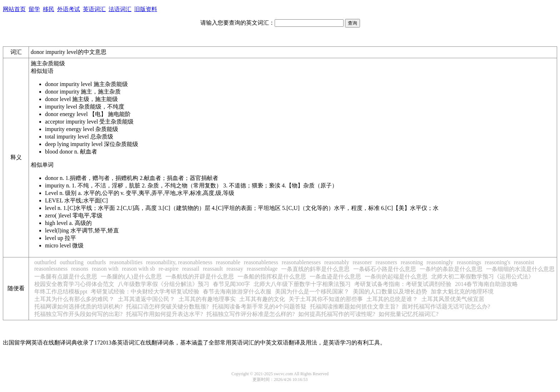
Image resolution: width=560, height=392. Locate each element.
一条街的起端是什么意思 (396, 277)
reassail (191, 269)
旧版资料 (146, 9)
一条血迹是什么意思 (335, 277)
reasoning (412, 262)
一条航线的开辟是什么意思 (200, 277)
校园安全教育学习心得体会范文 (74, 284)
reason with (105, 269)
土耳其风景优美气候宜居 (453, 299)
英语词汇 (94, 9)
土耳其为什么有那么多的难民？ (74, 299)
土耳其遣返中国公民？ (146, 299)
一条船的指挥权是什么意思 (272, 277)
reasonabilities (126, 262)
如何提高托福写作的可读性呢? (337, 314)
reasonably (337, 262)
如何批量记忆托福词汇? (408, 314)
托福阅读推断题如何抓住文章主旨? (354, 306)
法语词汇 (120, 9)
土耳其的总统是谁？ (392, 299)
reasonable (228, 262)
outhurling (72, 262)
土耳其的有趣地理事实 (207, 299)
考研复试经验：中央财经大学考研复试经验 (145, 292)
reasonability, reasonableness (179, 262)
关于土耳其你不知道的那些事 (326, 299)
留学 (34, 9)
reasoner (362, 262)
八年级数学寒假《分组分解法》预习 (164, 284)
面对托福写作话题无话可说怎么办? (446, 306)
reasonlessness (51, 269)
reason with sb (139, 269)
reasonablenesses (301, 262)
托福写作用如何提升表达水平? (164, 314)
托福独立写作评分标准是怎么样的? (251, 314)
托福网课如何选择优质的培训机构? (78, 306)
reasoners (386, 262)
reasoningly (440, 262)
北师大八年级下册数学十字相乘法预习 (302, 284)
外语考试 (69, 9)
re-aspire (169, 269)
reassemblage (262, 269)
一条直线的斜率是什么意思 (315, 269)
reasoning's (497, 262)
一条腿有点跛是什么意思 (66, 277)
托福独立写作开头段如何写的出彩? (78, 314)
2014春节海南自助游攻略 (486, 284)
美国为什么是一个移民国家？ (312, 292)
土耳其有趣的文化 (262, 299)
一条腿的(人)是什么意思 (131, 277)
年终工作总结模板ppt (61, 292)
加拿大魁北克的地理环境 (462, 292)
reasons (80, 269)
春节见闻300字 (231, 284)
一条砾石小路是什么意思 (385, 269)
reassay (235, 269)
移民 (49, 9)
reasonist (524, 262)
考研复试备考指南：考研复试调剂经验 (403, 284)
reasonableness (261, 262)
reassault (213, 269)
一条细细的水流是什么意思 (520, 269)
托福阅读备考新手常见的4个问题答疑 (259, 306)
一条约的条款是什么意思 (451, 269)
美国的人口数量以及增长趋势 (390, 292)
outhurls (96, 262)
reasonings (469, 262)
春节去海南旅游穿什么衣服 (237, 292)
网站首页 (14, 9)
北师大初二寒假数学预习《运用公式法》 (482, 277)
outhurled (45, 262)
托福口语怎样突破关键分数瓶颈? (167, 306)
